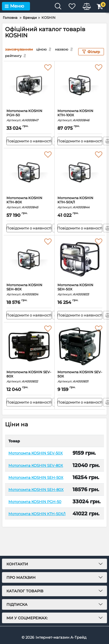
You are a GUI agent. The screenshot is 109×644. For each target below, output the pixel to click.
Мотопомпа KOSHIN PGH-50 (29, 116)
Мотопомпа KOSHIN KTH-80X (29, 203)
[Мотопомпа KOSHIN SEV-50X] (80, 346)
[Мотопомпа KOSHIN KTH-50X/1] (80, 172)
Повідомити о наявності (29, 141)
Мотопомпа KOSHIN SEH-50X (80, 290)
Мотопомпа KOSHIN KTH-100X (80, 116)
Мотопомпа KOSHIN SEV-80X (29, 377)
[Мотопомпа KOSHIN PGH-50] (29, 85)
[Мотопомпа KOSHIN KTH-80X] (29, 172)
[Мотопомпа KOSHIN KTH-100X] (80, 85)
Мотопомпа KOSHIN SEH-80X (29, 290)
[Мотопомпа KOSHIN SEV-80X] (29, 346)
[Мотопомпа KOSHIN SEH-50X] (80, 259)
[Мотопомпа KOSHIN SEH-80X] (29, 259)
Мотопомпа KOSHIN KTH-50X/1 (80, 203)
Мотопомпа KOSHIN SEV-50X (80, 377)
